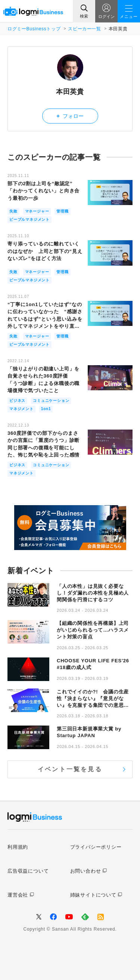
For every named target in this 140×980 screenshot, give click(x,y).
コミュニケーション (51, 401)
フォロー (70, 116)
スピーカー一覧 (84, 29)
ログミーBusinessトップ (34, 29)
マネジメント (21, 409)
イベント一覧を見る (70, 769)
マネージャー (37, 211)
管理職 (62, 211)
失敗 (13, 211)
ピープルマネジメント (29, 219)
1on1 (46, 409)
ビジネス (17, 401)
